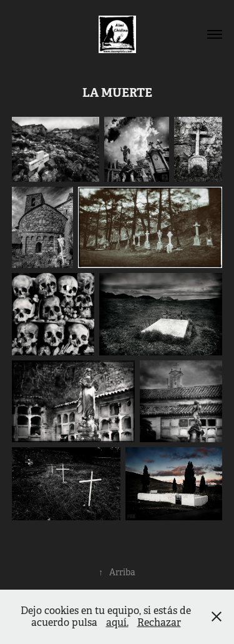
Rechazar (159, 622)
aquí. (117, 622)
